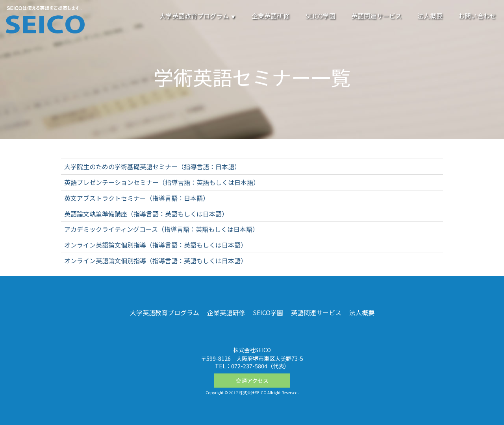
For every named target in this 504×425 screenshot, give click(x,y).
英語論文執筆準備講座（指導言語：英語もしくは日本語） (146, 214)
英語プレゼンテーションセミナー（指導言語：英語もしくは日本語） (162, 182)
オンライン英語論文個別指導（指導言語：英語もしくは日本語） (156, 245)
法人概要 (430, 16)
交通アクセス (252, 381)
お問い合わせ (477, 16)
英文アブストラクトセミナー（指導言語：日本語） (137, 198)
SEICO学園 (320, 16)
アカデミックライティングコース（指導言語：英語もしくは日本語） (161, 229)
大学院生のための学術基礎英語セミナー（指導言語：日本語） (152, 166)
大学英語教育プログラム (198, 16)
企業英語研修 (271, 16)
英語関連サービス (376, 16)
